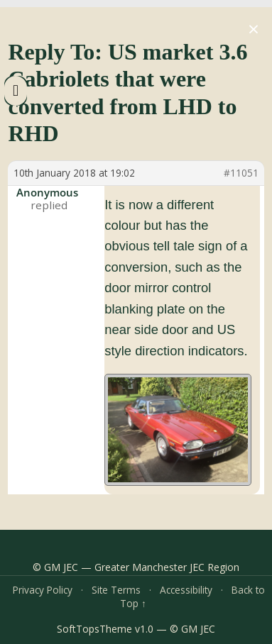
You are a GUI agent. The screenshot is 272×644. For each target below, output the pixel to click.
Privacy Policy (43, 590)
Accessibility (186, 590)
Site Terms (116, 590)
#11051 (241, 173)
